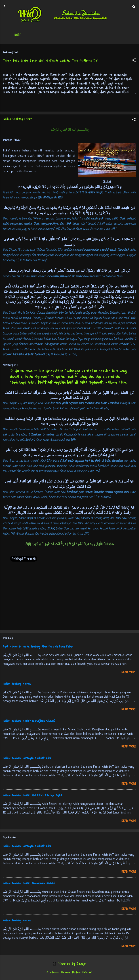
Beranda (26, 36)
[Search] (134, 7)
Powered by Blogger (69, 964)
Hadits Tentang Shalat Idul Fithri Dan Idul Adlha (32, 796)
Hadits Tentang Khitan (17, 685)
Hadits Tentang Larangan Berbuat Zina (27, 759)
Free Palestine (109, 36)
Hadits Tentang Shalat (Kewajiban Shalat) (29, 722)
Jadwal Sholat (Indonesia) (76, 36)
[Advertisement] (69, 599)
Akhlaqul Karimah (24, 559)
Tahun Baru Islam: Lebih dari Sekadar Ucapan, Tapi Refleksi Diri (51, 61)
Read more (129, 673)
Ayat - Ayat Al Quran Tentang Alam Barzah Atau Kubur (38, 647)
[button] (134, 61)
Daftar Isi (45, 36)
